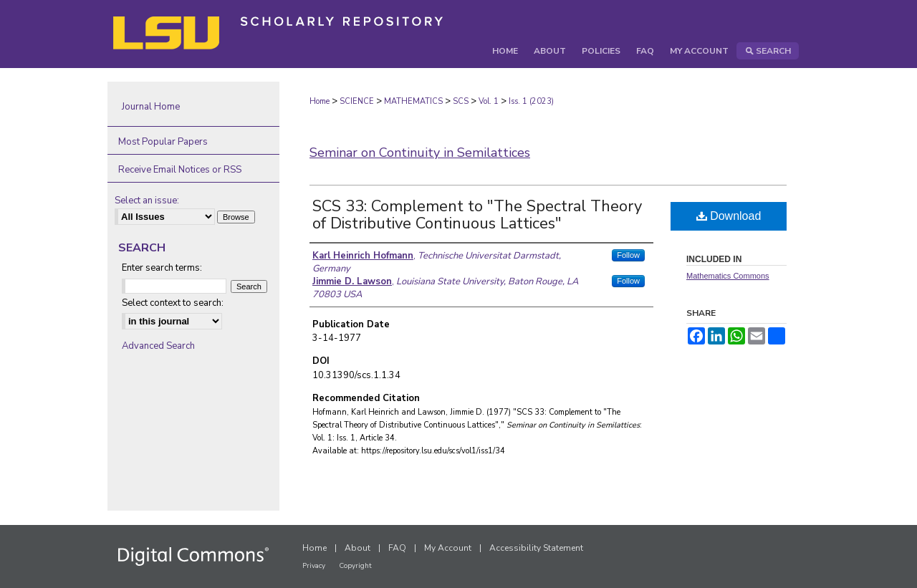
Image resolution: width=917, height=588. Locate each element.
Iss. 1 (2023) (531, 101)
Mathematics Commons (728, 276)
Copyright (355, 566)
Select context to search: (173, 303)
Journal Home (151, 107)
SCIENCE (357, 101)
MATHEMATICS (413, 101)
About (357, 548)
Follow (628, 255)
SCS (461, 101)
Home (320, 101)
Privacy (314, 566)
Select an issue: (147, 201)
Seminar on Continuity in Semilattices (420, 153)
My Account (448, 548)
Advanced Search (158, 346)
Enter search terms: (162, 268)
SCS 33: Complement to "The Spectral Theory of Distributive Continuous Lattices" (477, 215)
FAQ (397, 548)
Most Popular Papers (163, 142)
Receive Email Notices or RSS (180, 170)
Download (729, 216)
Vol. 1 (489, 101)
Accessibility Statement (536, 548)
